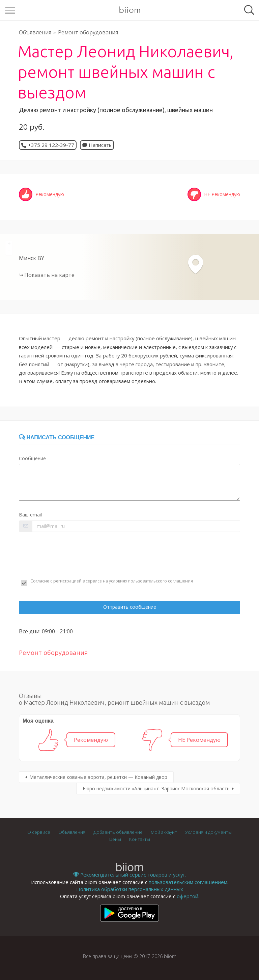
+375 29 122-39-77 (51, 145)
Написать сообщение (57, 437)
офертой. (188, 896)
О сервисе (39, 832)
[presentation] (70, 555)
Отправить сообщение (130, 607)
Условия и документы (208, 832)
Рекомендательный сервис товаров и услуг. (129, 875)
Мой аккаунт (164, 832)
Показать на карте (49, 275)
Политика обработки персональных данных (130, 889)
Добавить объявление (118, 832)
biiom (130, 10)
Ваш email (30, 515)
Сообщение (32, 458)
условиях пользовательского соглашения (151, 581)
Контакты (140, 839)
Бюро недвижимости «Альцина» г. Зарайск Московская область (156, 788)
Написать (97, 145)
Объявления (35, 32)
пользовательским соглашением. (189, 882)
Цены (115, 839)
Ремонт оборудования (88, 32)
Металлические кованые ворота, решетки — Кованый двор (98, 777)
